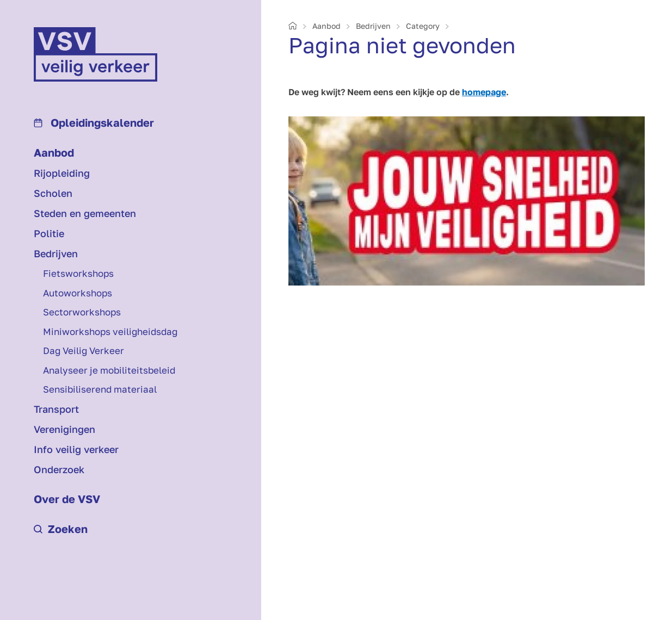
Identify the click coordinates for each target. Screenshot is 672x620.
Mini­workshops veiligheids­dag (110, 331)
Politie (49, 233)
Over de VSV (67, 499)
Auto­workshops (78, 293)
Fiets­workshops (78, 273)
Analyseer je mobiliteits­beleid (109, 370)
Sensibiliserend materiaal (100, 389)
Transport (56, 409)
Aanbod (54, 152)
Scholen (53, 193)
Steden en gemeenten (85, 213)
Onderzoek (59, 469)
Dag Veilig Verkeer (84, 351)
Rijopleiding (62, 173)
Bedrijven (56, 253)
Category (423, 26)
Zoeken (61, 529)
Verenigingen (64, 429)
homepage (484, 92)
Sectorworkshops (82, 312)
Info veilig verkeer (76, 449)
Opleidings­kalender (94, 122)
